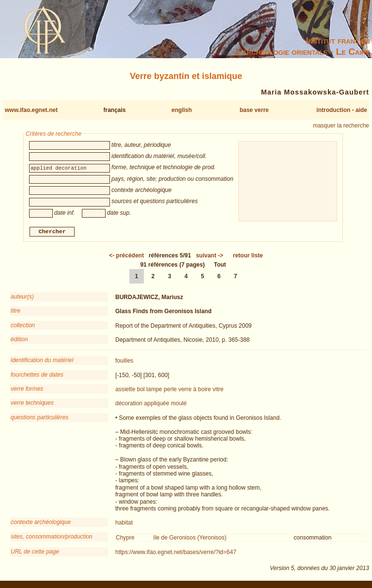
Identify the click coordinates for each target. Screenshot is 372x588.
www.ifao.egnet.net (31, 110)
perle (170, 391)
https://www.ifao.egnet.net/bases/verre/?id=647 (176, 554)
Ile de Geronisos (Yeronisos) (190, 539)
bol (141, 391)
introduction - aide (342, 110)
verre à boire (194, 391)
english (182, 110)
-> (209, 256)
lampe (154, 391)
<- (126, 256)
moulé (179, 405)
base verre (254, 110)
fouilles (124, 362)
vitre (218, 391)
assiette (125, 391)
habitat (124, 524)
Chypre (125, 539)
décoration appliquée (142, 405)
